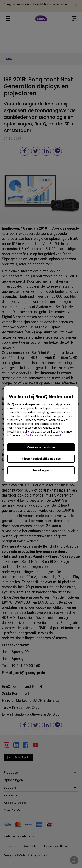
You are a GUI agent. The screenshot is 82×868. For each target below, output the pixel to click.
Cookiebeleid (33, 435)
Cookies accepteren (41, 447)
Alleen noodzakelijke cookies (41, 459)
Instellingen (41, 470)
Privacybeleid (53, 435)
